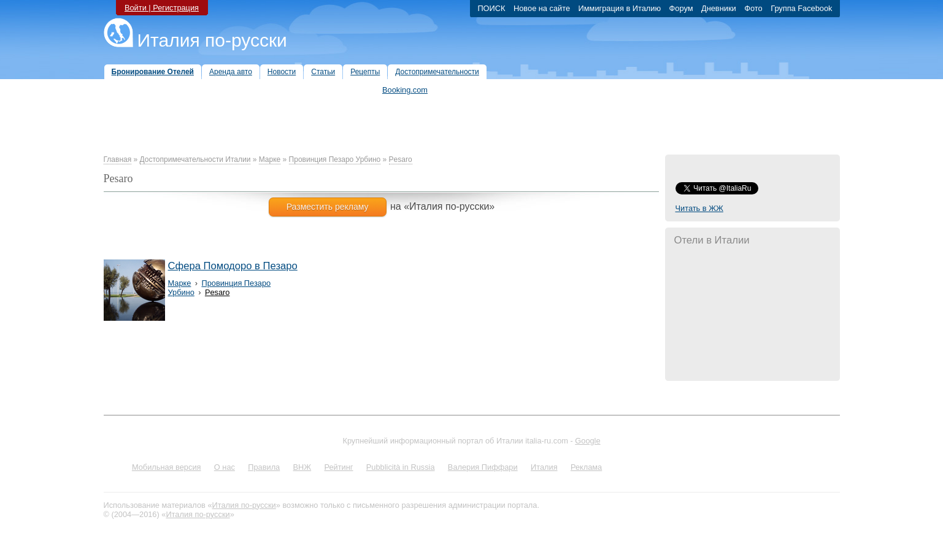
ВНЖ (302, 467)
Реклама (586, 467)
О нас (225, 467)
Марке (270, 159)
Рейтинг (339, 467)
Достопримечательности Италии (195, 159)
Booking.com (405, 90)
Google (587, 441)
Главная (118, 159)
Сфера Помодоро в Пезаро (233, 266)
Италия (544, 467)
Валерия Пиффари (483, 467)
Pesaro (401, 159)
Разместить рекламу (328, 207)
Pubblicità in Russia (401, 467)
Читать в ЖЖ (699, 208)
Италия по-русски (212, 40)
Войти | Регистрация (162, 8)
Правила (264, 467)
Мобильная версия (167, 467)
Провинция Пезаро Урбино (335, 159)
